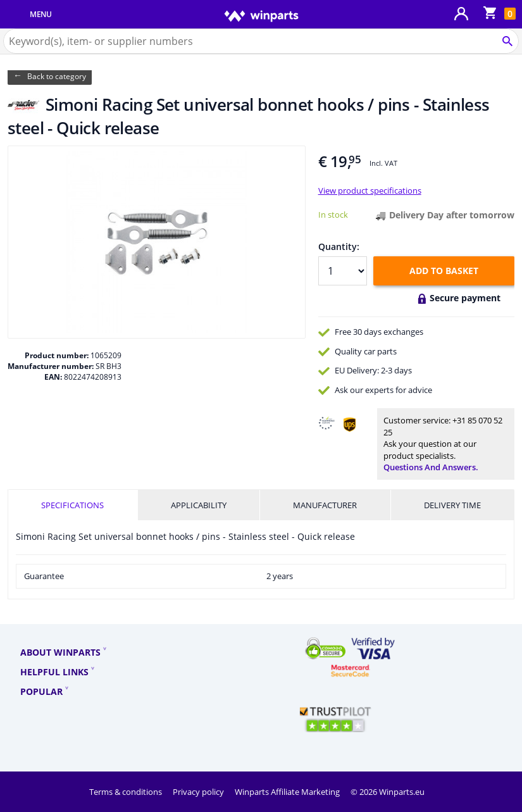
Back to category (57, 76)
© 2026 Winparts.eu (388, 792)
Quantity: (339, 247)
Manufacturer (325, 505)
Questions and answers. (431, 467)
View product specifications (370, 191)
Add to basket (444, 271)
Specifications (72, 505)
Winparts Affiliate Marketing (288, 792)
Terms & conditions (127, 792)
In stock (333, 215)
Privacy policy (199, 792)
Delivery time (452, 505)
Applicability (199, 505)
